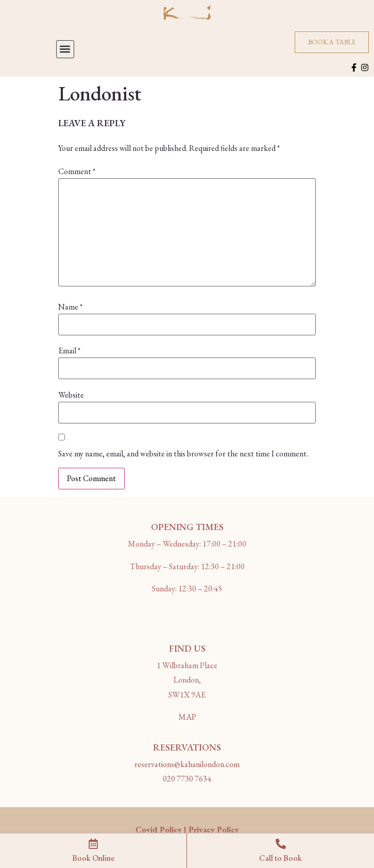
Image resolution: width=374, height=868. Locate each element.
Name (70, 307)
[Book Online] (93, 844)
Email (69, 351)
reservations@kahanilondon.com (187, 764)
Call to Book (280, 858)
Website (71, 395)
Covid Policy (159, 830)
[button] (65, 49)
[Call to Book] (281, 844)
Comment (77, 172)
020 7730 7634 (187, 779)
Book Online (93, 858)
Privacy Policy (214, 830)
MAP (187, 717)
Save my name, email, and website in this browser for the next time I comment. (183, 454)
